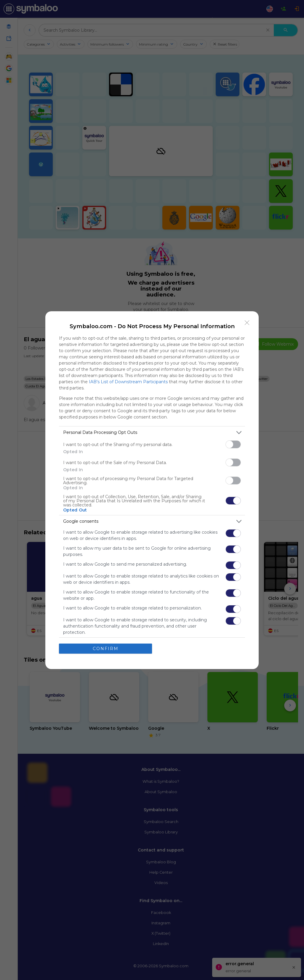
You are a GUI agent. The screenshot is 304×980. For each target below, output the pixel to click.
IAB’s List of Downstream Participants (128, 382)
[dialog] (152, 490)
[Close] (247, 323)
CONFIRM (106, 649)
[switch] (233, 444)
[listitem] (152, 433)
